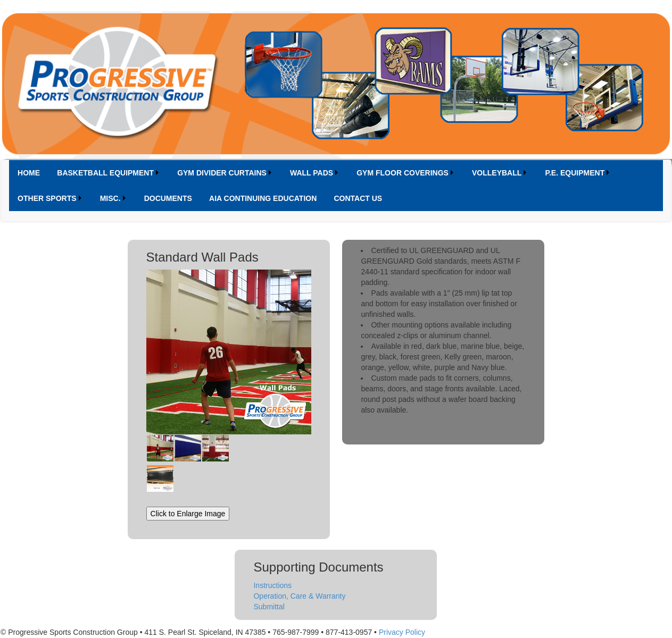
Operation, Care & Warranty (299, 596)
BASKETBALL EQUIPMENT (105, 173)
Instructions (272, 585)
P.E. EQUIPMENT (575, 173)
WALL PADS (312, 173)
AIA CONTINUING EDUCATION (263, 198)
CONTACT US (358, 198)
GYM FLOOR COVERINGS (403, 173)
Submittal (269, 607)
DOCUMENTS (168, 198)
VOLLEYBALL (497, 173)
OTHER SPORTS (47, 198)
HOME (29, 173)
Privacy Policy (402, 632)
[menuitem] (29, 173)
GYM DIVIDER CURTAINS (222, 173)
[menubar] (336, 186)
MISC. (110, 198)
